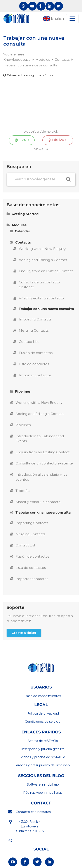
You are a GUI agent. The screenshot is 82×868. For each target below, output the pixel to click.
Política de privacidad (43, 713)
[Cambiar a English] (53, 19)
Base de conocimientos (43, 696)
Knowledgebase (17, 60)
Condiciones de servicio (43, 722)
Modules (43, 60)
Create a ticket (24, 633)
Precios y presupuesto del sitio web (43, 765)
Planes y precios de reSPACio (43, 757)
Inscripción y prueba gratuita (43, 749)
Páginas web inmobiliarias (43, 793)
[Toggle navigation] (72, 19)
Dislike (58, 140)
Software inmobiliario (43, 784)
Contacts (63, 60)
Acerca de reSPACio (43, 741)
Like (22, 140)
